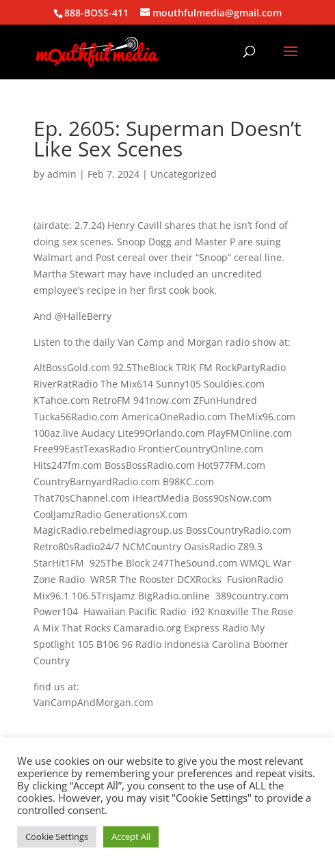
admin (62, 174)
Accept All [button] (131, 837)
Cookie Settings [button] (57, 837)
